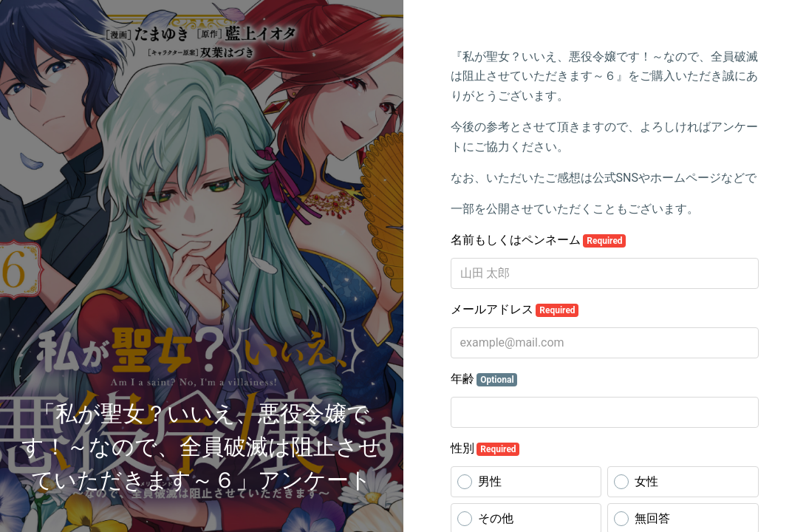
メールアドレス (515, 310)
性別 (485, 449)
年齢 (484, 379)
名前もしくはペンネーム (539, 240)
